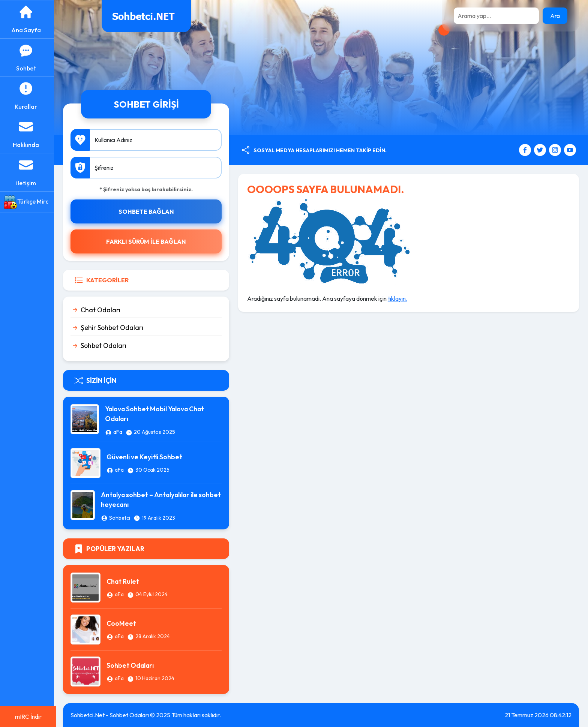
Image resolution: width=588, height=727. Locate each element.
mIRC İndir (28, 717)
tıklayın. (399, 298)
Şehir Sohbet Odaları (114, 328)
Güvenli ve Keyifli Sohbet (147, 457)
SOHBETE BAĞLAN (148, 211)
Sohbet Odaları (106, 346)
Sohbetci (122, 518)
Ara (555, 16)
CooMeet (124, 623)
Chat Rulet (125, 581)
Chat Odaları (103, 310)
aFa (120, 432)
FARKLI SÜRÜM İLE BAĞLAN (148, 241)
